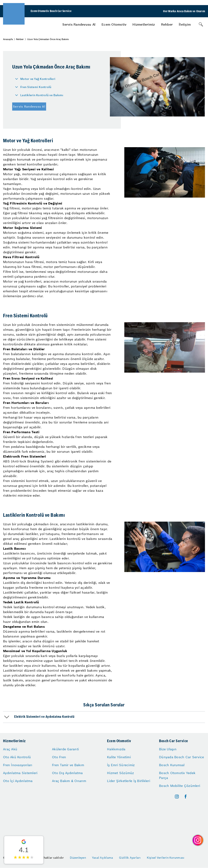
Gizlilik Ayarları (130, 858)
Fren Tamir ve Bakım (68, 765)
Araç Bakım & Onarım (69, 781)
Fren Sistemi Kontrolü (36, 87)
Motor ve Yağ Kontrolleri (38, 79)
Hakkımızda (116, 749)
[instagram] (177, 797)
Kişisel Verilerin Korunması (166, 858)
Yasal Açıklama (103, 858)
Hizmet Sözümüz (121, 773)
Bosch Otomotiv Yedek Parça (177, 775)
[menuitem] (79, 24)
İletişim (185, 24)
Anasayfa (8, 39)
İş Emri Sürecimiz (121, 765)
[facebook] (186, 797)
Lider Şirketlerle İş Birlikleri (129, 781)
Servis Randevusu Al (79, 24)
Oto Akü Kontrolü (17, 757)
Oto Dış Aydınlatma (67, 773)
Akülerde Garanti (65, 749)
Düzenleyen (78, 858)
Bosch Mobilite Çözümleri (180, 786)
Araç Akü (10, 749)
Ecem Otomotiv (114, 24)
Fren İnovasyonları (18, 765)
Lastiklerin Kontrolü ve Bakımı (42, 95)
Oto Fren (59, 757)
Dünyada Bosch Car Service (181, 757)
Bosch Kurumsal (172, 765)
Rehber (167, 24)
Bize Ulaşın (168, 749)
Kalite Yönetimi (119, 757)
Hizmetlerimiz (144, 24)
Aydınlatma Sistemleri (20, 773)
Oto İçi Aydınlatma (18, 781)
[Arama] (201, 24)
